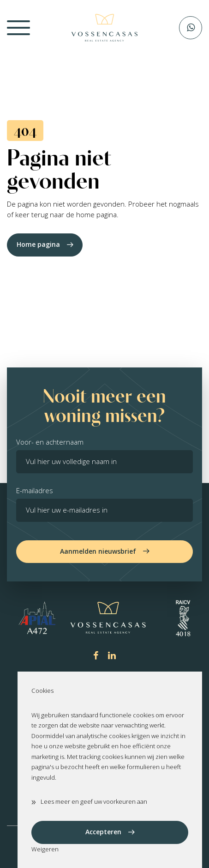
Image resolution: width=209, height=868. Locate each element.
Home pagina (38, 244)
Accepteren (103, 832)
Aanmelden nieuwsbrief (98, 551)
